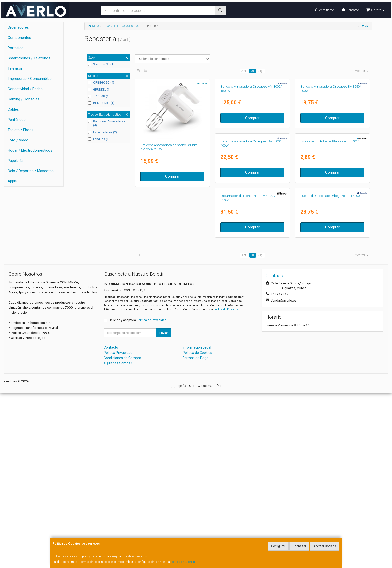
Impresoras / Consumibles (30, 79)
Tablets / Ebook (21, 130)
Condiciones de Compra (122, 533)
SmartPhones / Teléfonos (29, 58)
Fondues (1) (99, 139)
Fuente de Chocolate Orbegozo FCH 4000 (170, 371)
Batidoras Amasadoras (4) (107, 123)
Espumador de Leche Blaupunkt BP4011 (250, 258)
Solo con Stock (101, 64)
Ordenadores (18, 27)
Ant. (244, 71)
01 (253, 71)
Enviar (164, 508)
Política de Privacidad (227, 485)
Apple (12, 181)
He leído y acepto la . (138, 496)
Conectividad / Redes (25, 89)
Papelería (15, 161)
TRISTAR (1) (99, 96)
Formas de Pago (196, 533)
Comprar (172, 176)
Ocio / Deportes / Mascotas (31, 171)
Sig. (261, 71)
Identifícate (324, 10)
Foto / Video (18, 140)
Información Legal (197, 523)
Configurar (278, 546)
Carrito (375, 10)
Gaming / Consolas (24, 99)
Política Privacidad (118, 528)
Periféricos (17, 120)
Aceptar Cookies (325, 546)
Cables (13, 109)
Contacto (350, 10)
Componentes (19, 38)
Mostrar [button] (362, 71)
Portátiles (16, 48)
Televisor (15, 68)
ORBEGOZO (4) (101, 83)
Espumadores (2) (103, 132)
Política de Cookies (183, 562)
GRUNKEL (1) (99, 90)
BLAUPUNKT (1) (101, 103)
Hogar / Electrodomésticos (30, 150)
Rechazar (299, 546)
